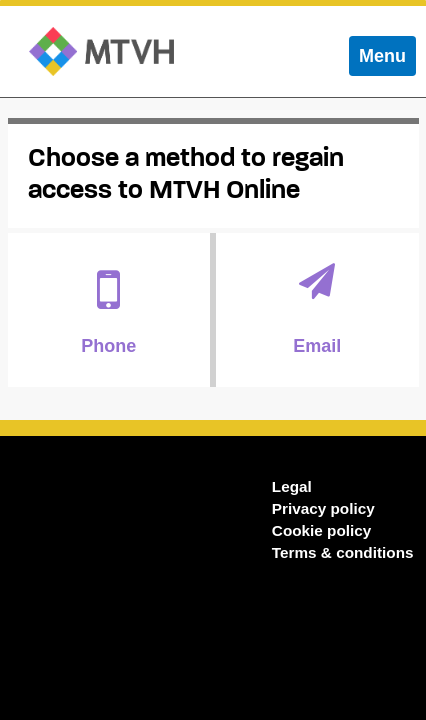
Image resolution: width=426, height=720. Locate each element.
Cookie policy (321, 530)
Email (317, 309)
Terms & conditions (343, 552)
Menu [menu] (387, 60)
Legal (292, 486)
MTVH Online (101, 51)
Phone (109, 309)
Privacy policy (323, 508)
